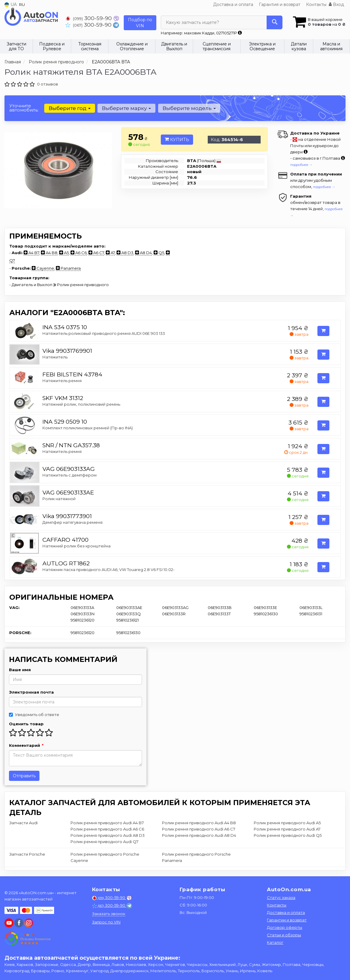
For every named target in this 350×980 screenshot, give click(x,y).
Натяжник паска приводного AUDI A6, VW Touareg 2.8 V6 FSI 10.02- (108, 570)
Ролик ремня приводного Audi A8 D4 (199, 835)
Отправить (24, 776)
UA (11, 4)
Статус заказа (281, 897)
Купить (177, 140)
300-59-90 (89, 18)
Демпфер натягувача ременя (72, 522)
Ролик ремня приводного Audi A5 (287, 823)
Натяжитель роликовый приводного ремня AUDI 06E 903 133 (104, 333)
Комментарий (26, 745)
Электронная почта (31, 692)
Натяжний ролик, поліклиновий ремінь (81, 404)
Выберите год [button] (70, 108)
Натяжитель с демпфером (69, 475)
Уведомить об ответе (34, 715)
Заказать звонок (109, 914)
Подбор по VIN (140, 23)
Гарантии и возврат (287, 920)
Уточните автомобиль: (24, 108)
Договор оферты (285, 927)
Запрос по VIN (106, 922)
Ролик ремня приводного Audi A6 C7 (199, 829)
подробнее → (301, 165)
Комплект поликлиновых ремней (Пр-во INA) (88, 428)
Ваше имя (20, 670)
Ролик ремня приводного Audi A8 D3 (108, 835)
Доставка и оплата (233, 4)
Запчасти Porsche (27, 854)
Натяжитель (55, 357)
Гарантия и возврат (280, 4)
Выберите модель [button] (189, 108)
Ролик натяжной (59, 499)
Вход (336, 4)
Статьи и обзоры (284, 935)
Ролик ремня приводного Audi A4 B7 (107, 823)
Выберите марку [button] (126, 108)
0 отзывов (48, 84)
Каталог (275, 942)
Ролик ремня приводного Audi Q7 (104, 842)
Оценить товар (26, 724)
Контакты (316, 4)
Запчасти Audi (23, 823)
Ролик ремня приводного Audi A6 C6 (107, 829)
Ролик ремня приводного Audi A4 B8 (199, 823)
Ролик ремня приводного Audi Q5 (288, 835)
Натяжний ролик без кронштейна (77, 546)
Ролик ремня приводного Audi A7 (287, 829)
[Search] (275, 22)
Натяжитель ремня (62, 381)
